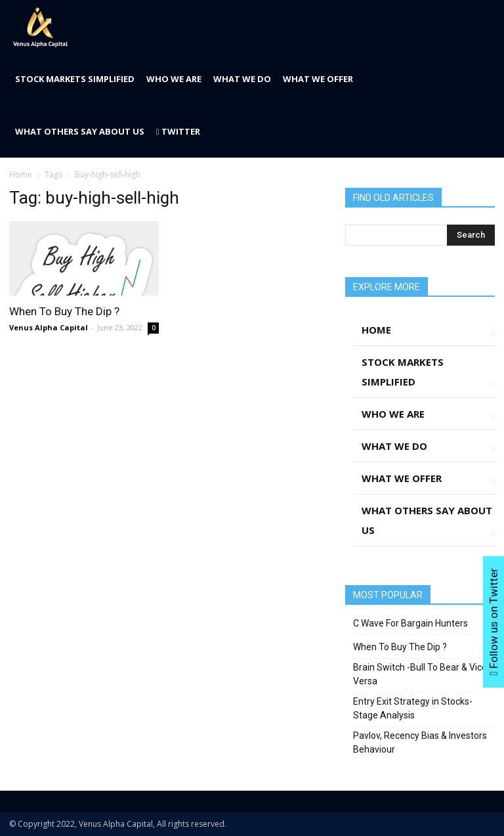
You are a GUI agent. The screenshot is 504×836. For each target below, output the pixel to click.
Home (21, 174)
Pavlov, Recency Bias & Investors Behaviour (420, 742)
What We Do (242, 79)
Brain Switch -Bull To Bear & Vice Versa (420, 674)
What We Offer (318, 79)
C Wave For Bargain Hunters (410, 623)
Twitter (178, 131)
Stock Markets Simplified (75, 79)
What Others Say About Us (80, 131)
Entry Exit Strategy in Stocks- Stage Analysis (413, 708)
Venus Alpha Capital (49, 327)
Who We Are (174, 79)
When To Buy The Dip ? (64, 311)
